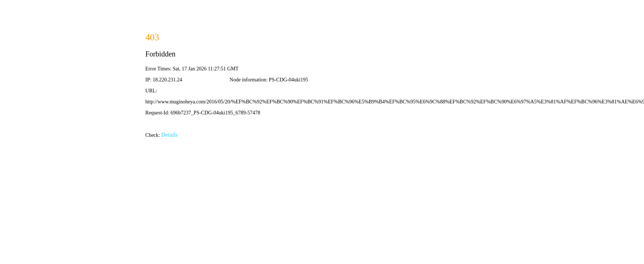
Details (169, 135)
